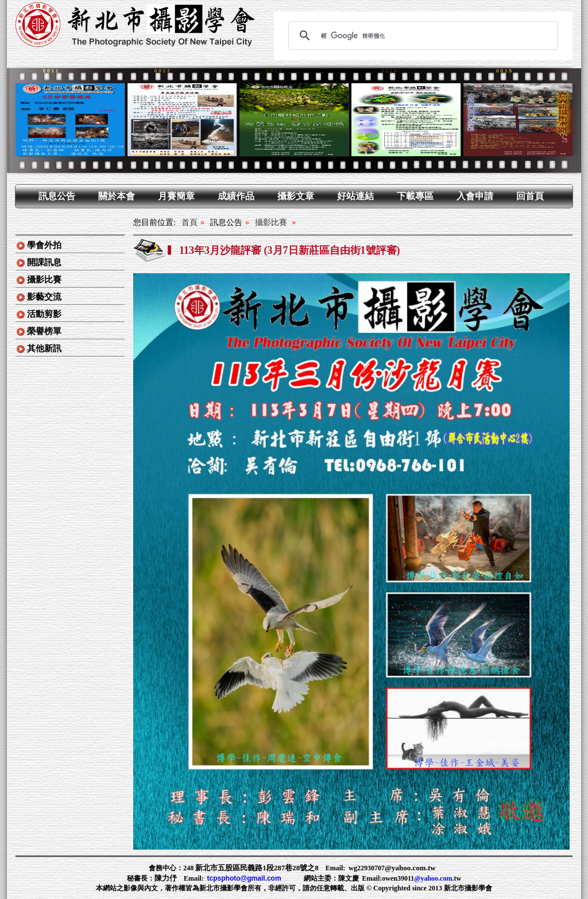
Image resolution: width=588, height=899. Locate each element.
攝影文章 (296, 196)
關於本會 (117, 196)
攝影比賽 (44, 280)
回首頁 (530, 196)
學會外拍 (44, 245)
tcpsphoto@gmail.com (244, 878)
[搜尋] (421, 36)
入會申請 (475, 196)
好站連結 (355, 196)
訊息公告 (57, 196)
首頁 (189, 222)
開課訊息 (44, 262)
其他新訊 (44, 348)
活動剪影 (44, 314)
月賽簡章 (176, 196)
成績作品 (236, 196)
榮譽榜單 (44, 331)
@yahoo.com (433, 878)
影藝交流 (44, 297)
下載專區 (415, 196)
